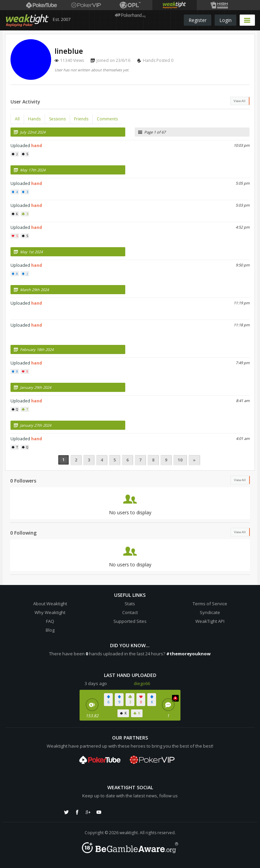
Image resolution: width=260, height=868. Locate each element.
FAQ (50, 621)
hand (37, 146)
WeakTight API (210, 621)
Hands (34, 119)
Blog (50, 630)
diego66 (142, 683)
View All (240, 101)
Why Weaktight (50, 612)
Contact (130, 612)
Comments (107, 119)
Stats (130, 604)
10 (180, 460)
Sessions (57, 119)
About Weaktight (50, 604)
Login (225, 20)
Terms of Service (210, 604)
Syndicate (210, 612)
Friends (81, 119)
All (17, 119)
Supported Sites (130, 621)
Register (198, 20)
